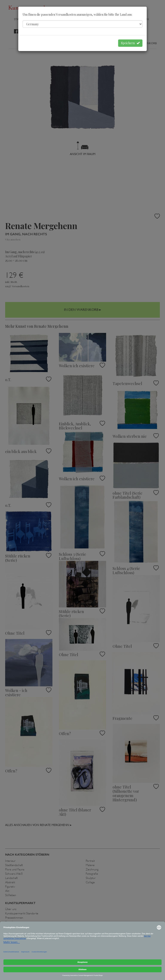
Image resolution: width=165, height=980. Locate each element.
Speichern (130, 43)
